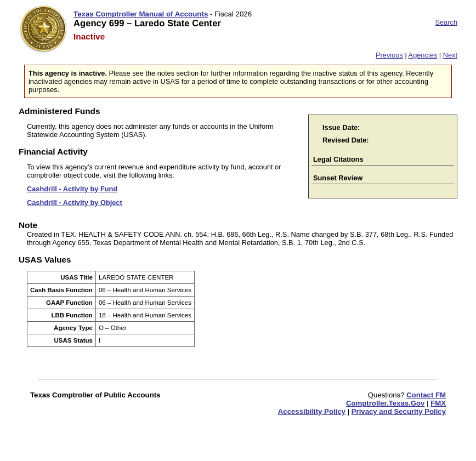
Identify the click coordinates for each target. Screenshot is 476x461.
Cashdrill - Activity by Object (75, 203)
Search (446, 22)
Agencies (423, 55)
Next (450, 55)
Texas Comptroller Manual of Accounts (141, 14)
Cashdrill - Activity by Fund (72, 189)
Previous (389, 55)
